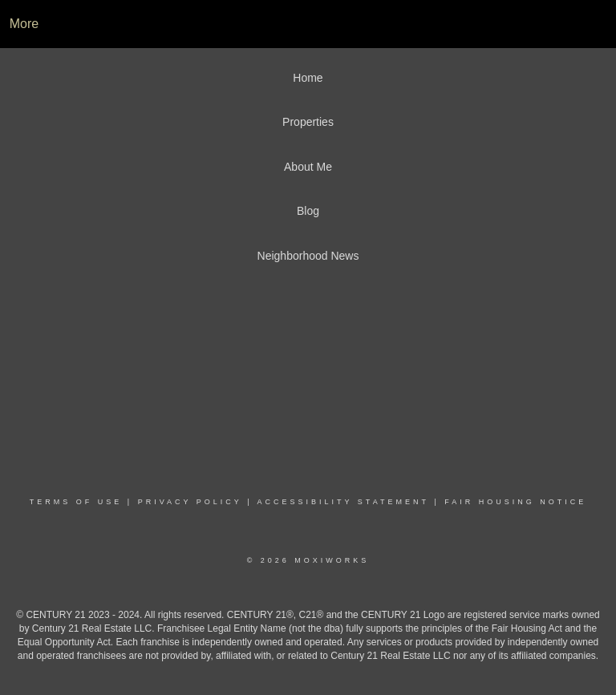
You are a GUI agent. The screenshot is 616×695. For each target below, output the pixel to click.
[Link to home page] (308, 24)
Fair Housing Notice (515, 502)
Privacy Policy (190, 502)
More (24, 24)
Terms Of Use (76, 502)
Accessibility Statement (343, 502)
